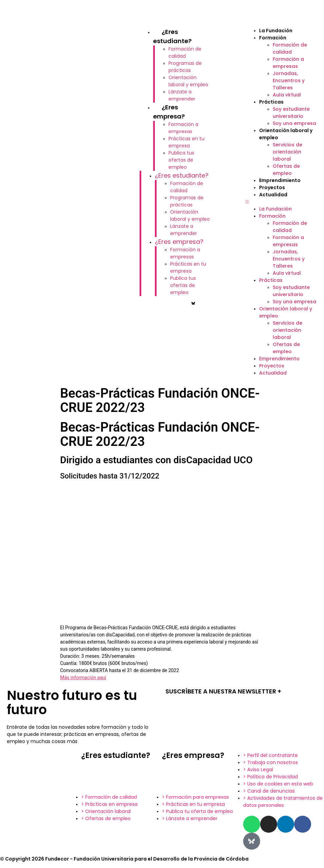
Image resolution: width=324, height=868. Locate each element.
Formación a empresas (183, 128)
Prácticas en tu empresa (186, 142)
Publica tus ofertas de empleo (181, 160)
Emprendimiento (280, 180)
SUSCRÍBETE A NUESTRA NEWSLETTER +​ (223, 691)
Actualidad (273, 195)
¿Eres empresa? (179, 242)
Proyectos (272, 187)
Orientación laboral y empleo (188, 81)
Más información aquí (83, 677)
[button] (281, 202)
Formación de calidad (185, 52)
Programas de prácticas (185, 67)
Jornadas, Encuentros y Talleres (289, 80)
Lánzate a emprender (182, 95)
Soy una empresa (294, 123)
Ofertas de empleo (286, 170)
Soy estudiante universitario (291, 113)
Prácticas (271, 102)
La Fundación (276, 31)
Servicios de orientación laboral (287, 152)
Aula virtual (287, 95)
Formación (273, 38)
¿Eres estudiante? (182, 175)
